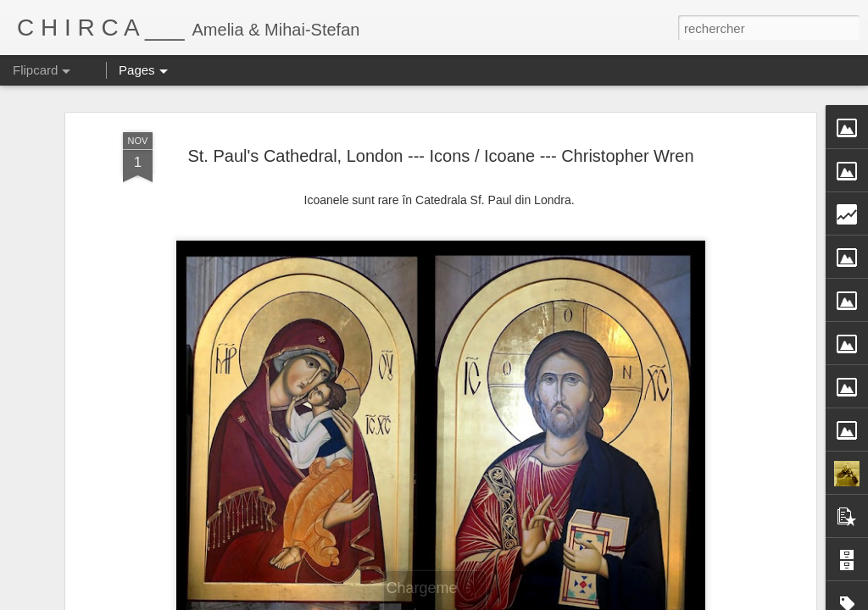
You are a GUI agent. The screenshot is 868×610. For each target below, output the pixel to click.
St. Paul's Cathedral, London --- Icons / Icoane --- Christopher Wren (440, 156)
